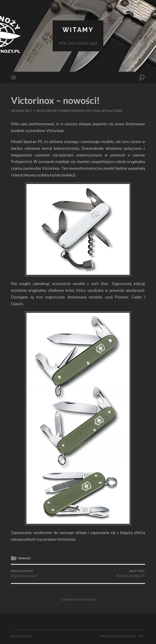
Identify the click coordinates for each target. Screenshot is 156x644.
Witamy (78, 30)
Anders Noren (125, 636)
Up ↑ (142, 636)
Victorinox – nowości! (55, 100)
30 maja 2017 (22, 111)
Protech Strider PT (131, 574)
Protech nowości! (24, 574)
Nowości (24, 558)
